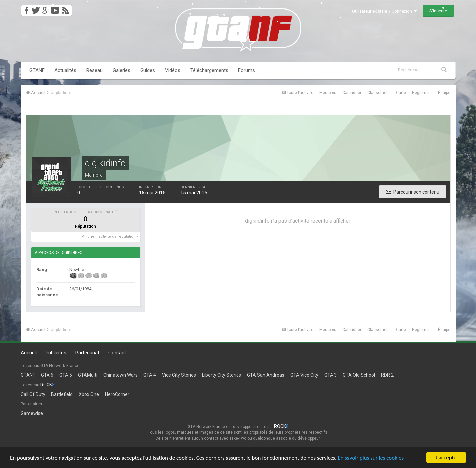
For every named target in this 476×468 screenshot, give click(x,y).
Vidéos (173, 70)
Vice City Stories (179, 375)
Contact (117, 353)
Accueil (29, 353)
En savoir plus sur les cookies (371, 458)
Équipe (444, 93)
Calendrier (352, 93)
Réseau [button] (95, 70)
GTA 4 (150, 375)
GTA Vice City (304, 375)
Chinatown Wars (120, 375)
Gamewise (32, 413)
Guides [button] (148, 70)
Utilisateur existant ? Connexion (384, 11)
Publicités (56, 353)
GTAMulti (88, 375)
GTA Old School (359, 375)
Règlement (422, 93)
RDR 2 (387, 375)
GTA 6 (47, 375)
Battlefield (62, 394)
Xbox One (89, 394)
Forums (247, 70)
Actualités (65, 70)
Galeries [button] (121, 70)
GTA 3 (331, 375)
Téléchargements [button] (209, 70)
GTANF (37, 70)
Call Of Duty (33, 394)
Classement (379, 93)
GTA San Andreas (266, 375)
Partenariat (87, 353)
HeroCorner (117, 394)
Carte (401, 93)
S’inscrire (438, 11)
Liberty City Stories (222, 375)
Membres (328, 93)
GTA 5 (66, 375)
